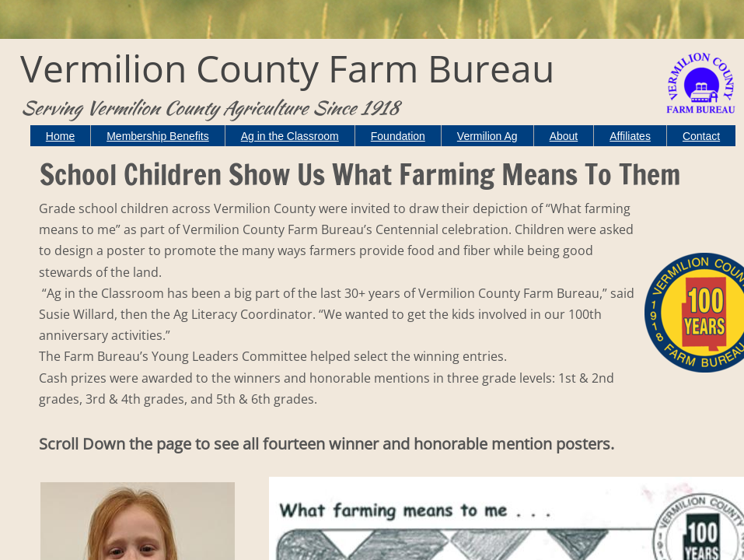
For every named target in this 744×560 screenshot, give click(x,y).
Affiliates (630, 136)
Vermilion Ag (487, 136)
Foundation (398, 136)
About (564, 136)
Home (60, 136)
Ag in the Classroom (290, 136)
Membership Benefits (158, 136)
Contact (701, 136)
